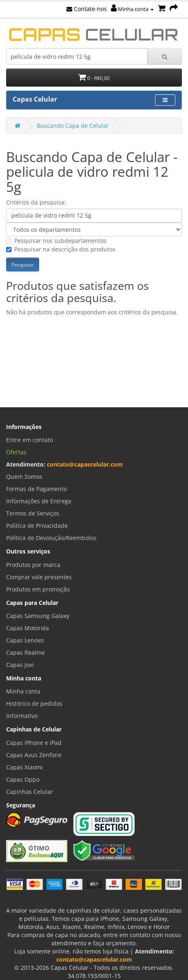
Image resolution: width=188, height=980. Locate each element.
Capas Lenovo (25, 640)
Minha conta (132, 9)
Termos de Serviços (33, 513)
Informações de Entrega (39, 501)
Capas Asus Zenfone (34, 755)
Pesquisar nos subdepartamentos (56, 241)
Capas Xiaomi (24, 767)
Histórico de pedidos (34, 703)
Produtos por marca (33, 565)
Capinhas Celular (30, 792)
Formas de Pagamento (36, 489)
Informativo (22, 716)
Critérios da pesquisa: (36, 202)
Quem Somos (24, 477)
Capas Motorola (28, 628)
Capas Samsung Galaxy (38, 616)
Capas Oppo (23, 779)
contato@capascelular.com (85, 464)
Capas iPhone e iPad (34, 743)
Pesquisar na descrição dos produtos (61, 249)
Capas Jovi (20, 665)
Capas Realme (25, 652)
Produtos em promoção (38, 589)
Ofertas (16, 452)
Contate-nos (87, 9)
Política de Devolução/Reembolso (51, 538)
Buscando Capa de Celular (73, 126)
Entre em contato (30, 440)
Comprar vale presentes (39, 577)
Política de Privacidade (37, 526)
